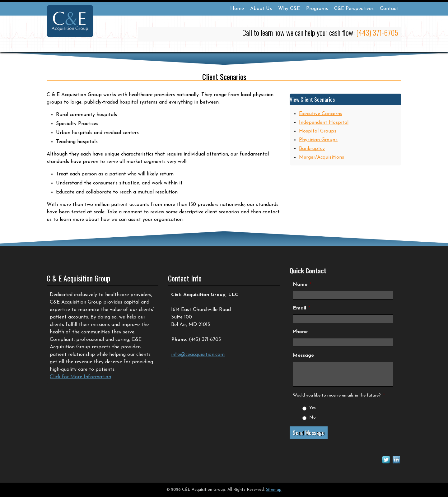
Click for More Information (80, 377)
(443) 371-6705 (377, 32)
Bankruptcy (312, 149)
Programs (317, 9)
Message (303, 355)
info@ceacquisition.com (198, 355)
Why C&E (289, 9)
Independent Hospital (324, 123)
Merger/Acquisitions (322, 157)
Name (302, 285)
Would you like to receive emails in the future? (339, 395)
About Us (261, 9)
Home (237, 9)
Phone (300, 332)
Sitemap (274, 490)
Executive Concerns (321, 114)
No (313, 418)
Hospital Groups (318, 131)
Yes (313, 408)
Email (301, 308)
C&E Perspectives (354, 9)
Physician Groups (318, 140)
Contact (389, 9)
